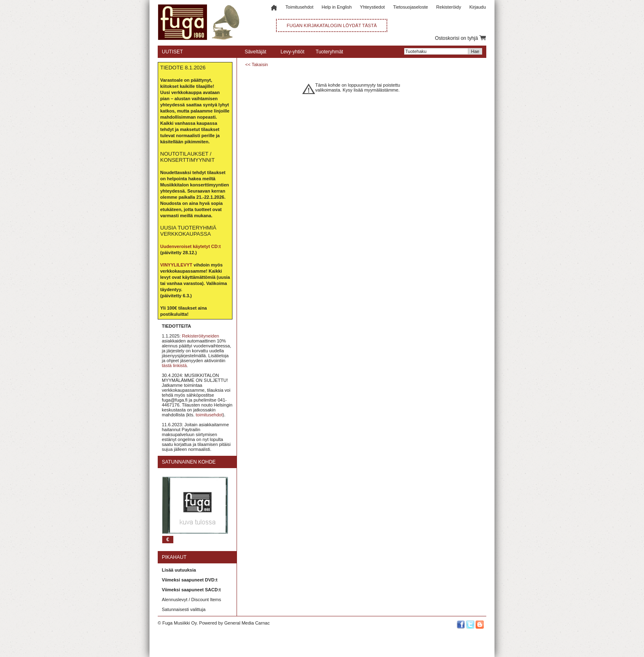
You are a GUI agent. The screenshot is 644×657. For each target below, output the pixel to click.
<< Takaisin (256, 64)
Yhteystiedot (372, 7)
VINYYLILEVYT (176, 265)
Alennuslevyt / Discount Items (191, 600)
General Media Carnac (247, 623)
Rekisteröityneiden (201, 336)
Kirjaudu (478, 7)
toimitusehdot (209, 415)
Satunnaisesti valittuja (184, 609)
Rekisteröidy (449, 7)
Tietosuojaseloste (411, 7)
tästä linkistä (174, 365)
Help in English (337, 7)
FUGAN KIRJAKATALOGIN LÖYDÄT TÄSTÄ (332, 25)
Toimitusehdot (299, 7)
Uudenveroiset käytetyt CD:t (190, 246)
